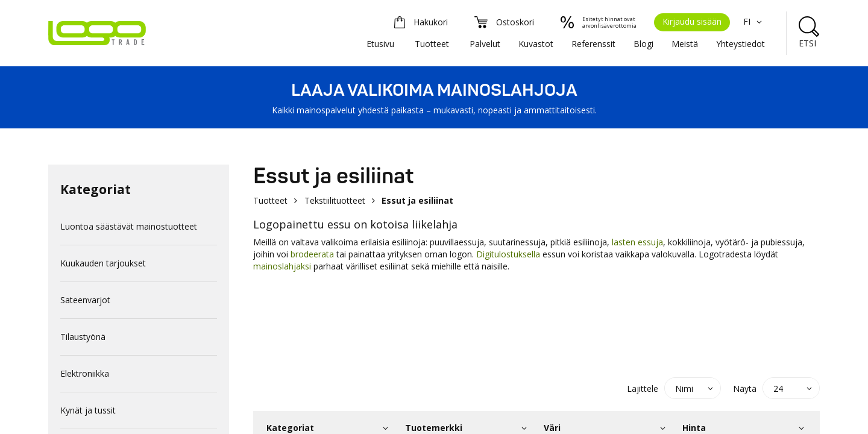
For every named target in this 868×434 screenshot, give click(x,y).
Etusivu (380, 44)
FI (754, 21)
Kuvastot (536, 44)
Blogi (643, 44)
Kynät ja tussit (88, 410)
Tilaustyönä (83, 337)
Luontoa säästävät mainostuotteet (129, 226)
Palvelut (485, 44)
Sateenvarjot (85, 300)
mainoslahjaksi (283, 266)
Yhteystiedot (741, 44)
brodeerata (311, 254)
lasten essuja (637, 242)
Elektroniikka (85, 373)
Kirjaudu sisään (692, 21)
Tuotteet (432, 44)
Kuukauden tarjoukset (103, 263)
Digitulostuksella (508, 254)
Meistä (685, 44)
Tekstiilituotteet (335, 200)
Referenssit (593, 44)
